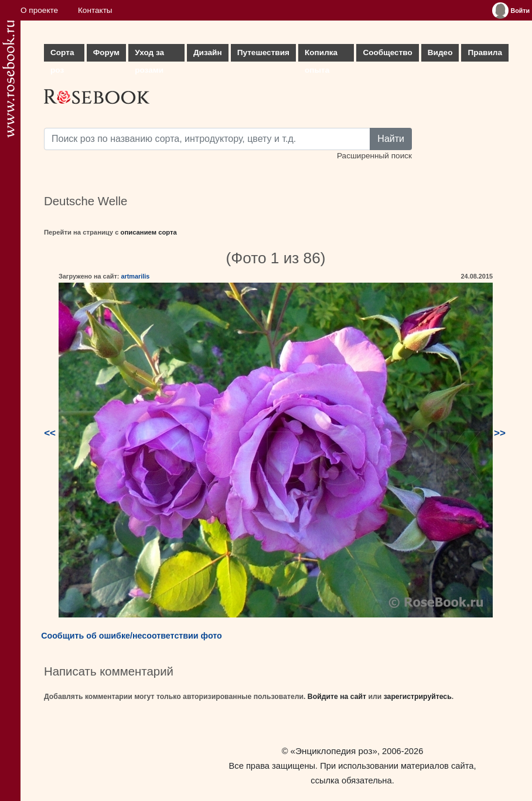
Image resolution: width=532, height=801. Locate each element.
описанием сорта (149, 232)
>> (500, 433)
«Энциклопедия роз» (334, 751)
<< (50, 433)
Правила (485, 52)
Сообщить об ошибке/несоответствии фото (132, 636)
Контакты (95, 10)
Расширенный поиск (374, 156)
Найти (391, 139)
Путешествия (263, 52)
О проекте (39, 10)
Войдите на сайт (337, 697)
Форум (106, 52)
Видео (440, 52)
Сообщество (387, 52)
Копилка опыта (321, 55)
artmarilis (135, 276)
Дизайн (208, 52)
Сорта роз (62, 55)
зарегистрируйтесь (418, 697)
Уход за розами (149, 55)
